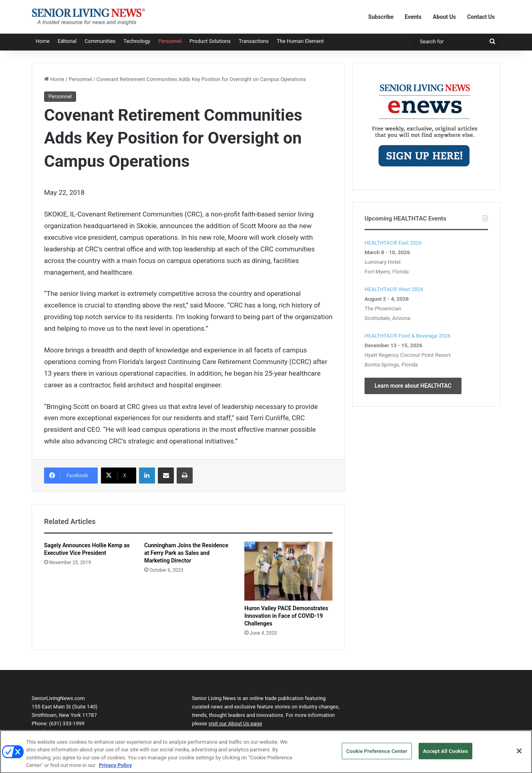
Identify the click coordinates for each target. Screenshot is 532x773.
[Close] (519, 755)
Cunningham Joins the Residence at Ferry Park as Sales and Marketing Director (186, 553)
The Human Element (300, 41)
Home (43, 41)
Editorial (67, 41)
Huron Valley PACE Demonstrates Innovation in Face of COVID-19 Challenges (286, 616)
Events (413, 17)
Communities (100, 41)
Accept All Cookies (445, 755)
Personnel (170, 41)
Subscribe (381, 17)
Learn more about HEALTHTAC (413, 386)
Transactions (254, 41)
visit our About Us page (235, 723)
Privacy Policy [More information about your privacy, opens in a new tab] (115, 769)
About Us (444, 17)
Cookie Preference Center (377, 755)
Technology (137, 41)
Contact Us (481, 17)
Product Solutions (210, 41)
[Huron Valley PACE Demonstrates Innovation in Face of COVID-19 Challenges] (288, 571)
